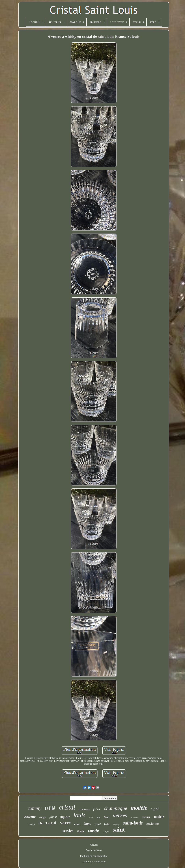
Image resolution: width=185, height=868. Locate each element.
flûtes (107, 817)
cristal (67, 807)
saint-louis (133, 823)
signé (155, 809)
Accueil (94, 845)
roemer (146, 817)
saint (119, 830)
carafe (93, 831)
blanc (87, 824)
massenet (135, 818)
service (68, 831)
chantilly (116, 825)
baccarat (48, 822)
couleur (30, 816)
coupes (32, 824)
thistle (81, 831)
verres (120, 815)
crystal (98, 824)
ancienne (153, 824)
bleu (99, 818)
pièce (53, 817)
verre (65, 823)
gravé (77, 824)
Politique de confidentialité (94, 856)
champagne (116, 808)
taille (107, 824)
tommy (35, 808)
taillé (50, 808)
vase (91, 817)
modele (159, 817)
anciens (84, 809)
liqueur (65, 817)
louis (79, 815)
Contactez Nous (94, 850)
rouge (42, 817)
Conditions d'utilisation (94, 862)
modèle (139, 808)
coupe (106, 831)
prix (97, 809)
